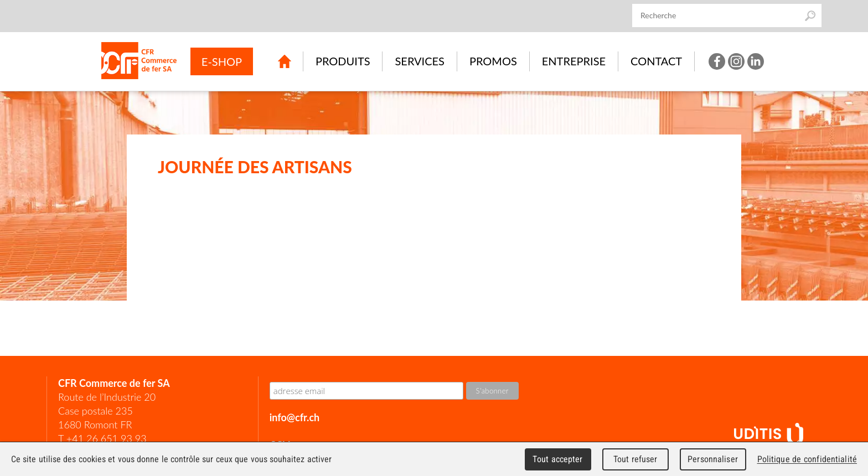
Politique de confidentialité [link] (807, 459)
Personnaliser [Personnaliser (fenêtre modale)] (713, 459)
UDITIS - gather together (769, 435)
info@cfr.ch (295, 417)
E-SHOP (222, 61)
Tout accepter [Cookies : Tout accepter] (557, 459)
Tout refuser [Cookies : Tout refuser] (635, 459)
